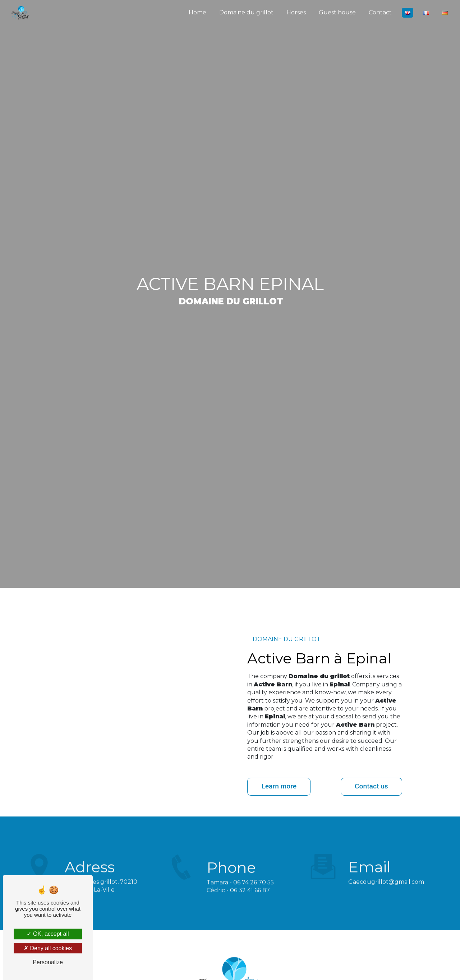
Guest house (337, 12)
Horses (296, 12)
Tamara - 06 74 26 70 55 (240, 898)
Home (197, 12)
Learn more (279, 786)
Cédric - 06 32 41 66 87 (238, 905)
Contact (380, 12)
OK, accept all (48, 934)
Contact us (371, 786)
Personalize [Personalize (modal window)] (48, 962)
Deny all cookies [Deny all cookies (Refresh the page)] (48, 948)
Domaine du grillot (246, 12)
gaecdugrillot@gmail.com (386, 867)
